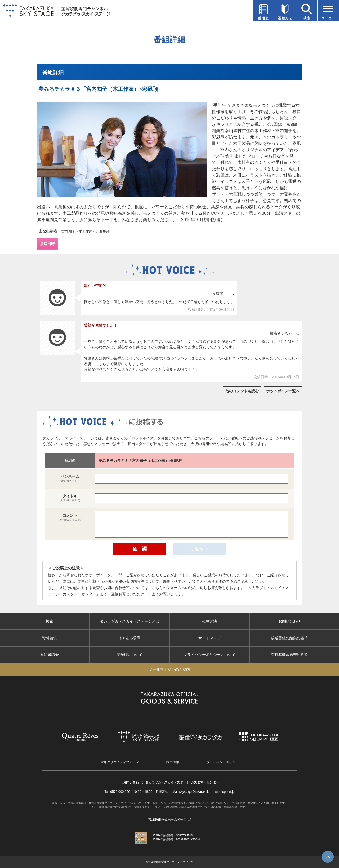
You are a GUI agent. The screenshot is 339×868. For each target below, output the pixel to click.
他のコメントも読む (242, 391)
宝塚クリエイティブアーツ (120, 762)
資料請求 (50, 638)
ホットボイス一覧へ (283, 391)
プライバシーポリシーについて (209, 655)
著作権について (130, 655)
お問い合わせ (289, 621)
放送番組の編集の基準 (289, 638)
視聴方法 (209, 621)
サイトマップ (209, 638)
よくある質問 (130, 638)
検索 (50, 621)
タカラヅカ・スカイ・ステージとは (130, 621)
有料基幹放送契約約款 (289, 655)
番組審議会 (50, 655)
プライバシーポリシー (222, 762)
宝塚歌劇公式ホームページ (167, 820)
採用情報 (173, 762)
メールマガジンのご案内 (169, 669)
